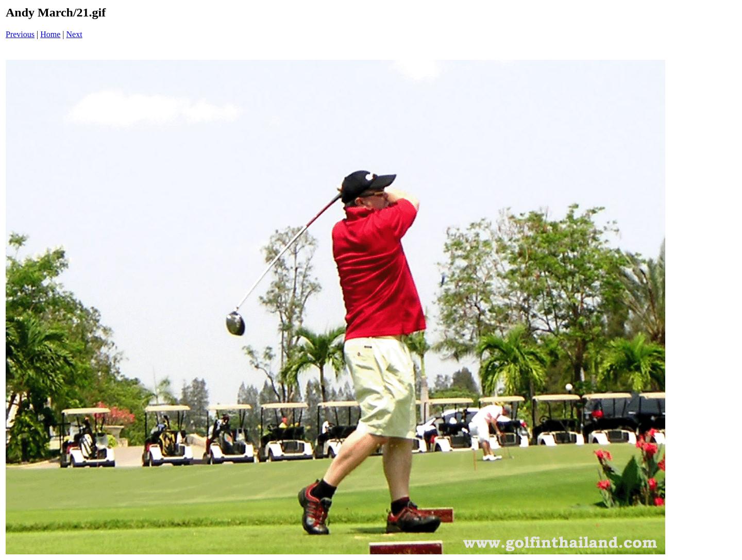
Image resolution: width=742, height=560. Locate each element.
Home (50, 34)
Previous (20, 34)
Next (74, 34)
